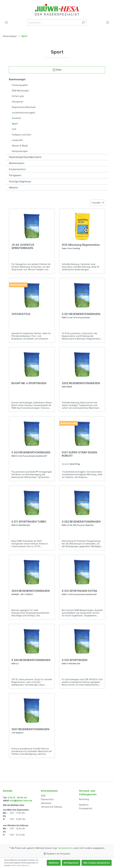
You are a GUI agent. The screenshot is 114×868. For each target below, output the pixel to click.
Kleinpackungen (20, 151)
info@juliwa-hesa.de (21, 801)
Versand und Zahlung (51, 807)
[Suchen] (83, 23)
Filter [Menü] (57, 69)
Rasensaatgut (17, 79)
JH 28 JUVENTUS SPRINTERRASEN (23, 246)
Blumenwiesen (17, 163)
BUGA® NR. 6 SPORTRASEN (29, 383)
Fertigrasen (15, 175)
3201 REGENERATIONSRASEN (30, 731)
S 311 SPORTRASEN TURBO (29, 523)
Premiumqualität (20, 85)
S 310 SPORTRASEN (75, 662)
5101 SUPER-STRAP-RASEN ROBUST (79, 454)
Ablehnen (54, 863)
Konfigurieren (71, 863)
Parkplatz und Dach (22, 135)
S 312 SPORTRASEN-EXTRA (79, 592)
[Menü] (6, 22)
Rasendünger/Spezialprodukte (25, 157)
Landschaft (17, 140)
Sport (15, 124)
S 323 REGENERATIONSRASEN (31, 454)
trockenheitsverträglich (24, 113)
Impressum (46, 803)
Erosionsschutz (17, 169)
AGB (43, 796)
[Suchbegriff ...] (54, 23)
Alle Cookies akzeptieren (97, 863)
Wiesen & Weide (20, 146)
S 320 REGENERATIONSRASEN (31, 662)
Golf (14, 129)
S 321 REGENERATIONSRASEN (81, 316)
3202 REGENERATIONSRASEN (81, 385)
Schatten (16, 118)
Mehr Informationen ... (21, 865)
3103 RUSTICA (21, 314)
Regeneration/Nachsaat (24, 107)
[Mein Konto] (108, 22)
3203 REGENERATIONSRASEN (31, 592)
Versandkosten (65, 848)
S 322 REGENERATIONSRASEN (81, 523)
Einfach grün (18, 96)
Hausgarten (18, 102)
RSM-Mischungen (20, 91)
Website (13, 188)
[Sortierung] (98, 203)
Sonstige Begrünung (20, 181)
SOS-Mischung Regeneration (81, 246)
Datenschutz (47, 799)
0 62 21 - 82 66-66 (17, 798)
